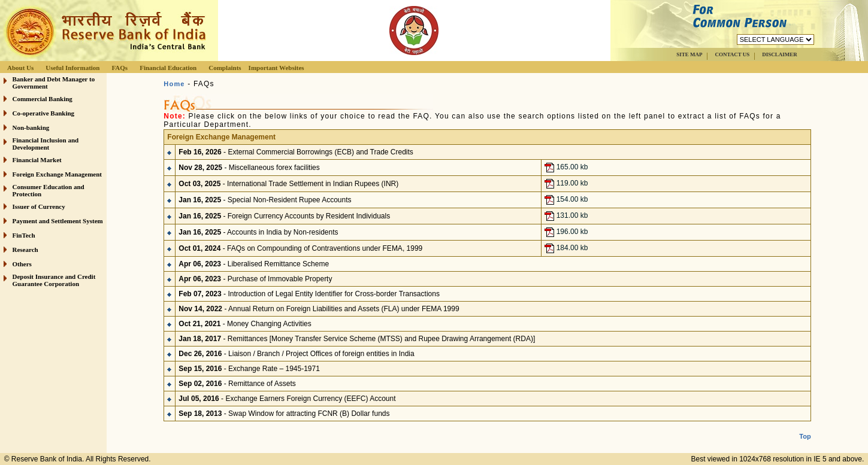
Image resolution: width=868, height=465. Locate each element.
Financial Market (37, 160)
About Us (20, 68)
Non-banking (31, 127)
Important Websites (276, 68)
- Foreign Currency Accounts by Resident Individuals (284, 215)
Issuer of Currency (39, 206)
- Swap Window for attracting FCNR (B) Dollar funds (284, 413)
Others (22, 264)
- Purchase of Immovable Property (255, 278)
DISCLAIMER (780, 54)
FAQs (120, 68)
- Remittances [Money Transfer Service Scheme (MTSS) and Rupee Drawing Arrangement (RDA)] (357, 338)
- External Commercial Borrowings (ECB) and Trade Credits (296, 151)
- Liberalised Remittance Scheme (254, 263)
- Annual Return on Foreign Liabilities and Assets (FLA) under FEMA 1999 (319, 308)
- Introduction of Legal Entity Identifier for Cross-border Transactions (309, 293)
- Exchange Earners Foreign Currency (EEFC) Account (287, 398)
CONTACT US (732, 54)
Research (25, 250)
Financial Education (168, 68)
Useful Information (72, 68)
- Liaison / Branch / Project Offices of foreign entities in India (296, 353)
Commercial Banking (43, 99)
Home (174, 84)
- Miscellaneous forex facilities (249, 167)
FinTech (24, 235)
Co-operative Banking (44, 113)
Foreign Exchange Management (58, 174)
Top (805, 427)
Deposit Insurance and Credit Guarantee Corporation (54, 280)
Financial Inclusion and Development (46, 144)
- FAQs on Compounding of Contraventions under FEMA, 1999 (300, 248)
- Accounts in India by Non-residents (258, 232)
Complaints (225, 68)
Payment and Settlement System (58, 221)
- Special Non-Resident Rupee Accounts (265, 199)
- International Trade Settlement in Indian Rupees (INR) (288, 183)
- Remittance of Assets (237, 383)
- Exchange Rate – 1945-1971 (249, 368)
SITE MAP (689, 54)
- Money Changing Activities (245, 323)
